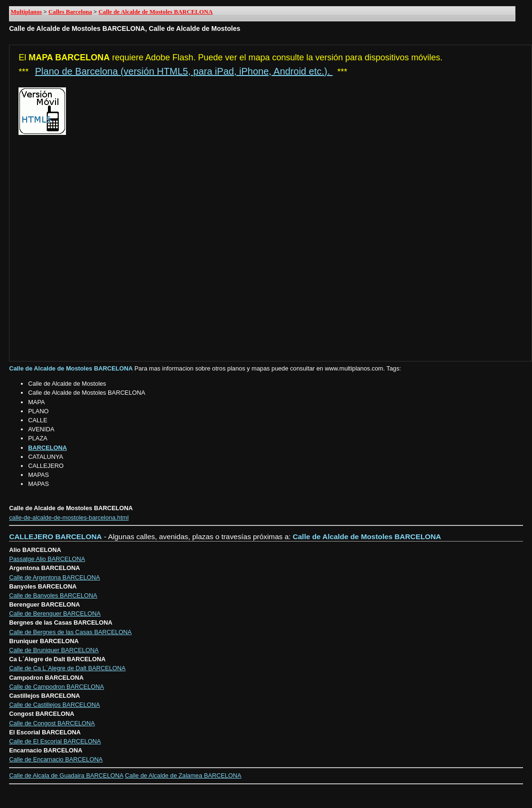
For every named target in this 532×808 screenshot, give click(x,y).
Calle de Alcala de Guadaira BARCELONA (66, 775)
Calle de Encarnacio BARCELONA (56, 759)
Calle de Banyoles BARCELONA (53, 595)
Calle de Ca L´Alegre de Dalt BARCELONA (67, 668)
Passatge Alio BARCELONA (47, 559)
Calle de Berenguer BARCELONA (55, 613)
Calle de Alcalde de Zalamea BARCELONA (183, 775)
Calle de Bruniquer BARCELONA (54, 650)
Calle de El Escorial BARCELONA (55, 741)
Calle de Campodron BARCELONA (56, 687)
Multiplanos (26, 12)
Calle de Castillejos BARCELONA (54, 705)
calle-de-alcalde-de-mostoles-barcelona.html (69, 518)
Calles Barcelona (70, 12)
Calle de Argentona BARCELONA (54, 577)
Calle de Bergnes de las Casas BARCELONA (70, 632)
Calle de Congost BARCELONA (52, 723)
